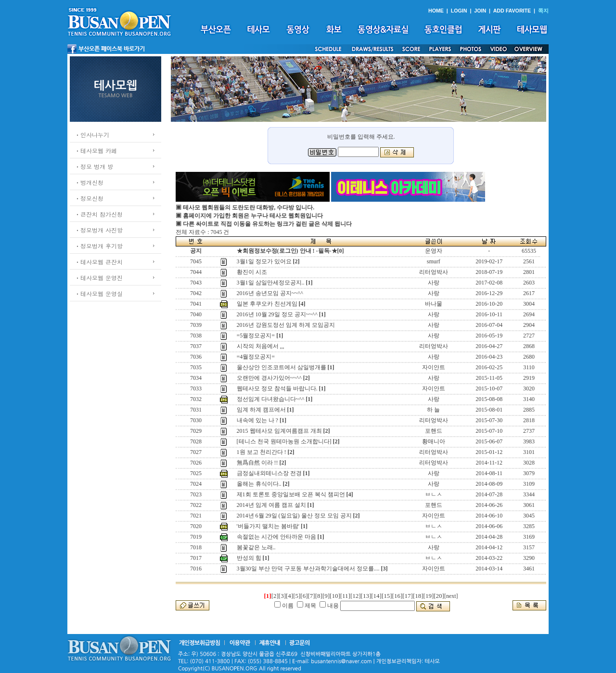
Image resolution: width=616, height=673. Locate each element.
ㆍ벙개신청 (89, 182)
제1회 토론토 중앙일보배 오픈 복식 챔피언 (291, 494)
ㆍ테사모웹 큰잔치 (99, 262)
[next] (451, 596)
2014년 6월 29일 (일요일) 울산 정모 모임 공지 (294, 516)
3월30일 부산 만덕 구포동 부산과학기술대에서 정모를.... (308, 569)
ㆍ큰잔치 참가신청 (99, 214)
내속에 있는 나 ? (257, 420)
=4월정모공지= (256, 357)
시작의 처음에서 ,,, (261, 346)
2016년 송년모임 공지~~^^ (270, 293)
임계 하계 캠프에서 (261, 410)
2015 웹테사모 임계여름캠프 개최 (279, 431)
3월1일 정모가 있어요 (264, 261)
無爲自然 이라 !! (257, 463)
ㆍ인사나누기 (92, 135)
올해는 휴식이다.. (259, 484)
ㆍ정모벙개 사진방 (99, 230)
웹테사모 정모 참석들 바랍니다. (277, 388)
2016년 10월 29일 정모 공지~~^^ (277, 314)
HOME (436, 11)
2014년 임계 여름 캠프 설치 (271, 505)
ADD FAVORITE (512, 11)
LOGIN (459, 11)
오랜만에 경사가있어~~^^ (269, 378)
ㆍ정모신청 (89, 198)
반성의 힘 (249, 558)
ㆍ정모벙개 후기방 (99, 246)
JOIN (480, 11)
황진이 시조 (252, 272)
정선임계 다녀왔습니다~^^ (271, 399)
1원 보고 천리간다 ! (262, 452)
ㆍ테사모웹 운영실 (99, 293)
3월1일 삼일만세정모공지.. (271, 283)
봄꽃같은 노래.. (256, 547)
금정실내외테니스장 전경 (269, 473)
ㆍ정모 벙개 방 (94, 166)
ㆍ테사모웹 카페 (96, 150)
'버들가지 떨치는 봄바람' (268, 526)
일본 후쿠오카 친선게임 (267, 304)
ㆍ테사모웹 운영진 (99, 278)
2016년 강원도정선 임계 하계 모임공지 (286, 325)
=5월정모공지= (256, 336)
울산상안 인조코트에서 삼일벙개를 (282, 367)
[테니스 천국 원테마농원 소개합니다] (284, 441)
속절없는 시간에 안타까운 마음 (276, 537)
